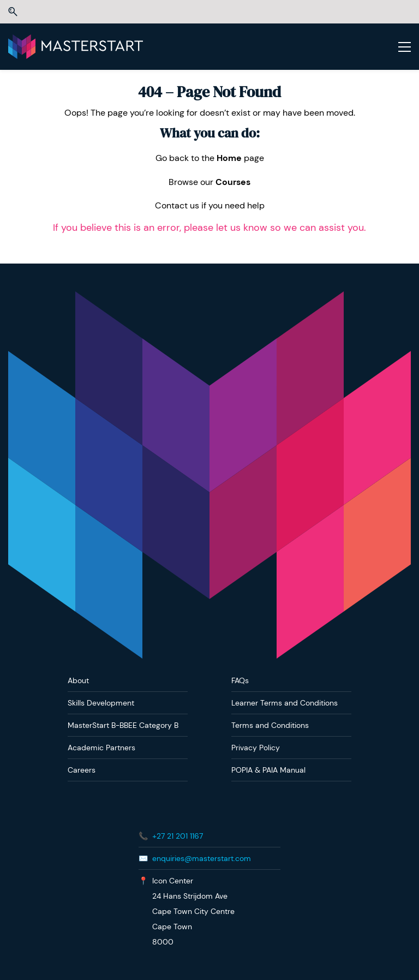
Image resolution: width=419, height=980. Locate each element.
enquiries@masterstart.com (202, 858)
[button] (13, 12)
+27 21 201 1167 (178, 836)
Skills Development (101, 703)
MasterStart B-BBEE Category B (123, 725)
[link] (209, 299)
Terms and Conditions (270, 725)
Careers (82, 770)
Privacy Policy (256, 748)
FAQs (240, 680)
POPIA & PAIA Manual (268, 770)
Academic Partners (101, 748)
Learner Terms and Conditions (285, 703)
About (78, 680)
